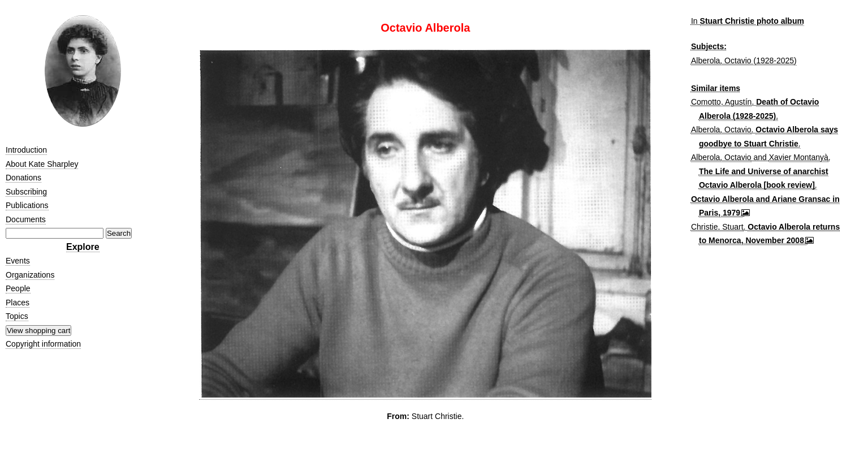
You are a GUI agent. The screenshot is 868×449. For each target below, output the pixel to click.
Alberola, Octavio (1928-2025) (744, 61)
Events (18, 261)
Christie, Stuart (717, 227)
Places (18, 303)
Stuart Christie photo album (752, 21)
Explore (83, 247)
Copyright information (43, 344)
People (18, 288)
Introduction (26, 150)
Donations (23, 178)
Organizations (30, 275)
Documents (26, 219)
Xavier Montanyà (799, 157)
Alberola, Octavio (721, 129)
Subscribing (26, 192)
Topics (17, 316)
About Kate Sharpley (42, 164)
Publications (27, 205)
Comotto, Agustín (721, 102)
